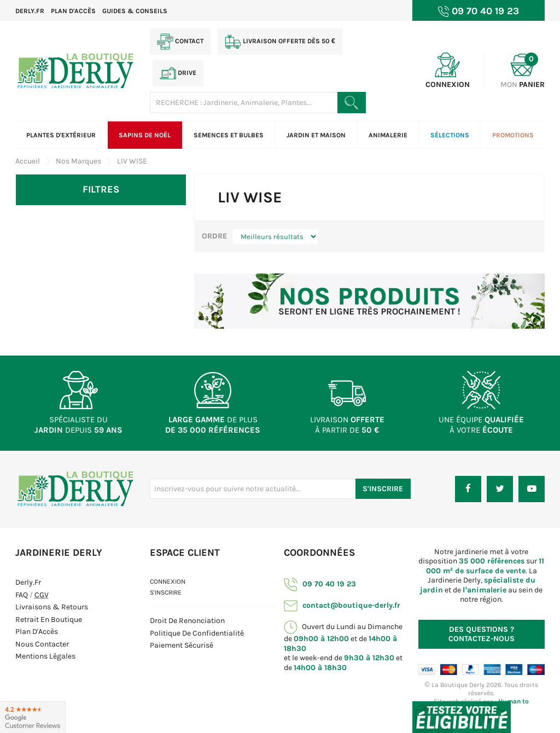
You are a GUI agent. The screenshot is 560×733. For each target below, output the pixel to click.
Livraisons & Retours (52, 607)
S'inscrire (166, 592)
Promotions (513, 135)
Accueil (28, 161)
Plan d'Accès (37, 632)
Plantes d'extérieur (61, 135)
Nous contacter (42, 644)
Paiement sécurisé (182, 645)
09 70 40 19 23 (320, 584)
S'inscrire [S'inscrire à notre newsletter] (383, 489)
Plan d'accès (73, 11)
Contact (180, 42)
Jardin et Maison (316, 135)
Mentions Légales (45, 656)
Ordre (214, 236)
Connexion (168, 581)
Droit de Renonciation (187, 621)
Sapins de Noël (145, 135)
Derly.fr (30, 11)
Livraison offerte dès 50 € (280, 42)
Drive (178, 73)
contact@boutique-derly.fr (342, 605)
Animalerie (388, 135)
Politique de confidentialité (197, 633)
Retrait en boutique (49, 619)
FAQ (22, 595)
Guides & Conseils (135, 11)
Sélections (450, 135)
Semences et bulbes (229, 135)
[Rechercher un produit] (351, 103)
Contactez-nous (482, 634)
